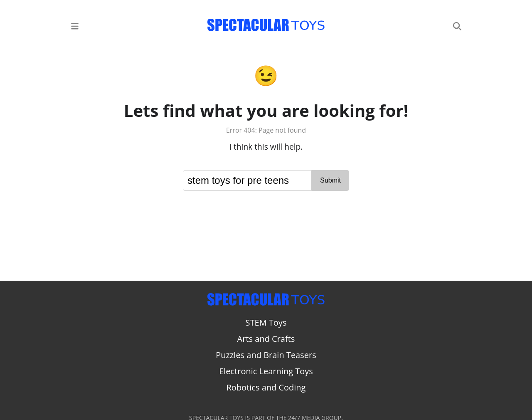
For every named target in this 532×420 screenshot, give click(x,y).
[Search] (457, 26)
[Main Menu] (75, 26)
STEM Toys (266, 322)
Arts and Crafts (266, 339)
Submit (330, 180)
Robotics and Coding (266, 387)
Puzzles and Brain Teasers (266, 355)
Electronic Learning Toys (266, 371)
